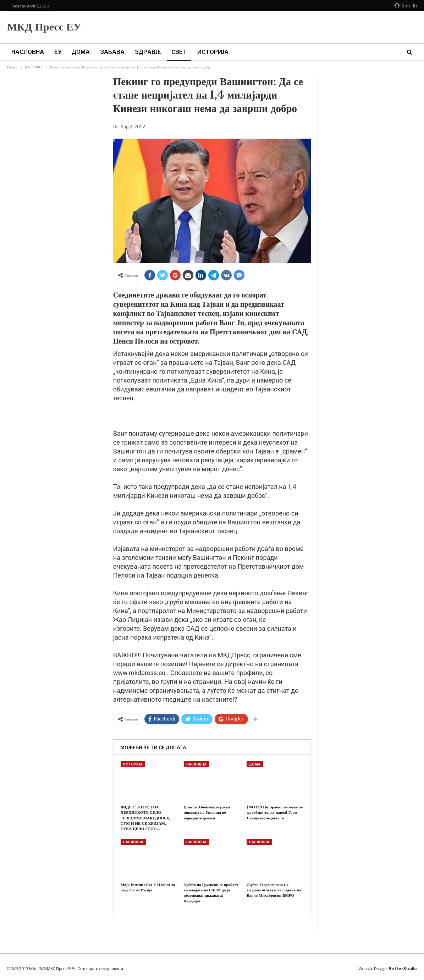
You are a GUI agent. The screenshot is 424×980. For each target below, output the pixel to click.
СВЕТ (179, 52)
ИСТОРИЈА (213, 52)
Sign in (406, 5)
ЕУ (58, 52)
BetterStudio (403, 969)
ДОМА (81, 52)
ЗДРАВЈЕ (148, 52)
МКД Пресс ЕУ (44, 27)
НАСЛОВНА (28, 52)
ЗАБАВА (112, 52)
